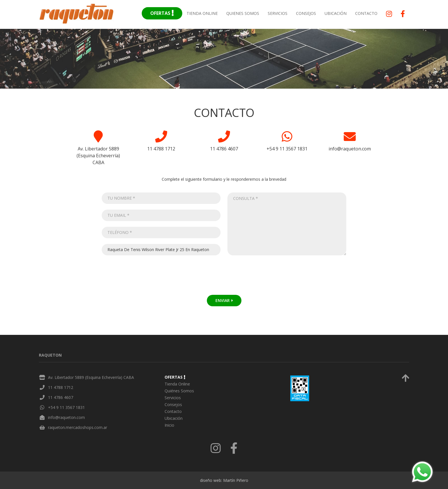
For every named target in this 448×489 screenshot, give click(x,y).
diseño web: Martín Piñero (224, 480)
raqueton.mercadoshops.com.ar (78, 427)
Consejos (306, 13)
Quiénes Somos (179, 391)
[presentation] (147, 278)
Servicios (278, 13)
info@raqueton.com (66, 417)
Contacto (366, 13)
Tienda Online (202, 13)
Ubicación (336, 13)
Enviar (224, 300)
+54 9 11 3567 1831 (66, 407)
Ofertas (162, 13)
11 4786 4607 (61, 397)
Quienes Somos (243, 13)
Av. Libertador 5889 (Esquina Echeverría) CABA (91, 377)
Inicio (169, 425)
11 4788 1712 (61, 387)
